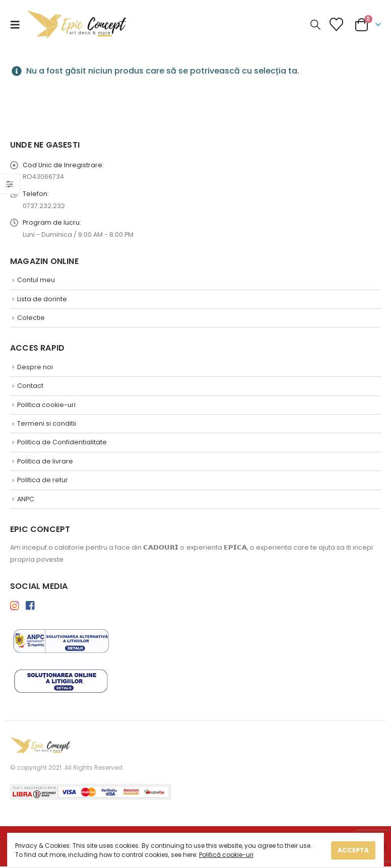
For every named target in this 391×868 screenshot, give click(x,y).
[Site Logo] (77, 24)
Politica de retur (43, 481)
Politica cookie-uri (46, 406)
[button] (18, 25)
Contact (30, 387)
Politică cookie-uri (226, 855)
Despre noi (35, 368)
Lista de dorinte (42, 300)
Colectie (31, 319)
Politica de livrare (45, 463)
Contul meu (36, 281)
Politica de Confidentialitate (62, 444)
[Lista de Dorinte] (337, 24)
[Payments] (91, 793)
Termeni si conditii (47, 425)
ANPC (26, 500)
